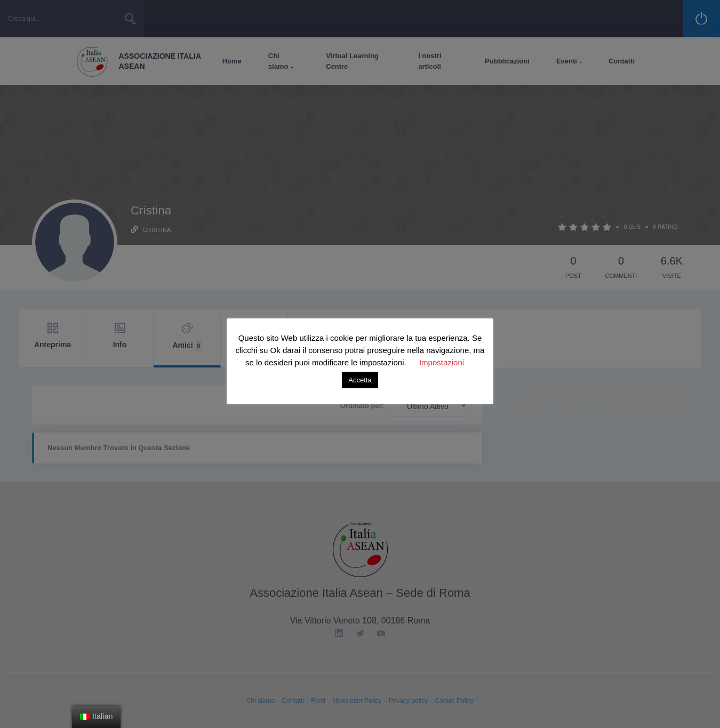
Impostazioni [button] (442, 362)
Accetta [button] (360, 380)
